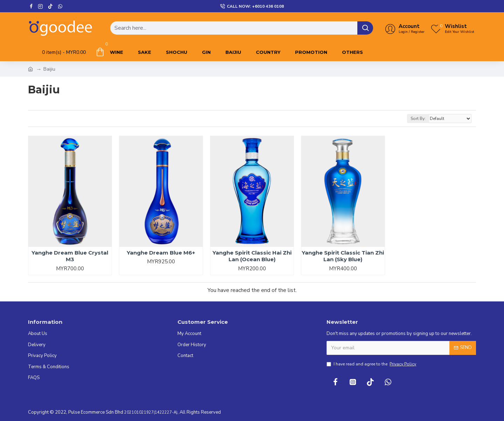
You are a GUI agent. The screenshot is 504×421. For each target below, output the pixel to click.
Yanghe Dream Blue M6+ (161, 253)
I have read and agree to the (372, 364)
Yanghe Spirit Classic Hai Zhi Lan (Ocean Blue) (252, 256)
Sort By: (418, 119)
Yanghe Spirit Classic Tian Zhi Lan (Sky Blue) (343, 256)
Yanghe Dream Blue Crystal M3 (70, 256)
